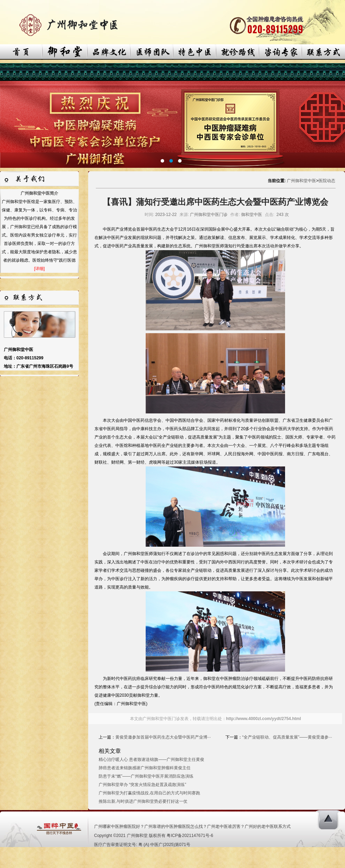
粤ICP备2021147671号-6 (190, 836)
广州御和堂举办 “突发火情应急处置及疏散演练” (142, 785)
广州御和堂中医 (301, 181)
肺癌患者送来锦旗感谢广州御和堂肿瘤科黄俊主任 (145, 768)
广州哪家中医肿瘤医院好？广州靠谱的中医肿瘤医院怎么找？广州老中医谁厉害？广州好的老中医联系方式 (192, 826)
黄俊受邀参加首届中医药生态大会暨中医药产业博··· (163, 737)
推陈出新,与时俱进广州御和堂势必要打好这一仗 (143, 801)
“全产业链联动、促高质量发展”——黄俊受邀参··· (287, 737)
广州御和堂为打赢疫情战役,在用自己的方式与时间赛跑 (149, 793)
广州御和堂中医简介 (39, 193)
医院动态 (327, 181)
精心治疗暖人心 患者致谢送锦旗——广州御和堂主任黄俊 (151, 759)
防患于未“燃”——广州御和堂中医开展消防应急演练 (146, 776)
